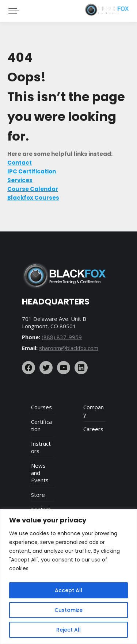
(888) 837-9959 (62, 337)
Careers (93, 429)
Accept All (68, 590)
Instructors (41, 447)
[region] (68, 577)
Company (94, 411)
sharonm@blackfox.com (69, 348)
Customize (68, 610)
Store (38, 495)
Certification (41, 425)
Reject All (68, 630)
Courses (41, 407)
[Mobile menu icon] (14, 11)
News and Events (40, 473)
